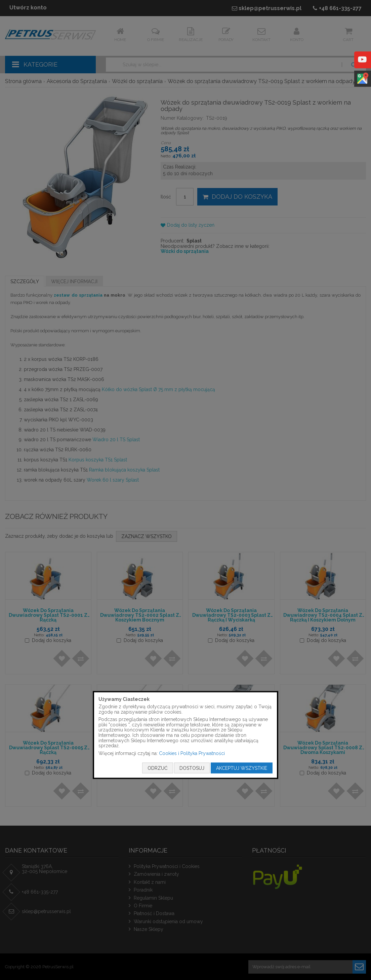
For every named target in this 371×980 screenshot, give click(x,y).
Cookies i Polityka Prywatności (192, 753)
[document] (185, 735)
